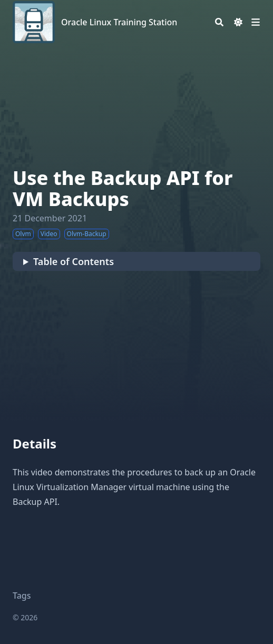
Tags (22, 596)
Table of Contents (74, 261)
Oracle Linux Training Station (119, 22)
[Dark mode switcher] (238, 22)
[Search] (219, 22)
